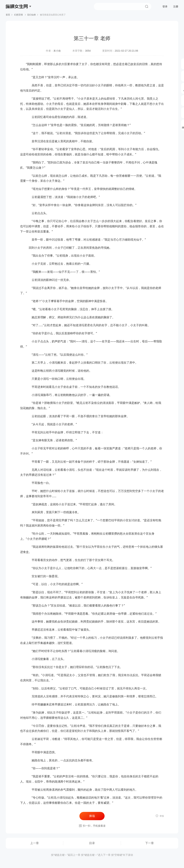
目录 (92, 843)
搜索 (147, 6)
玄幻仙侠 (31, 15)
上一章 (34, 843)
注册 (176, 6)
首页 (8, 15)
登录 (165, 6)
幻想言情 (19, 15)
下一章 (149, 843)
